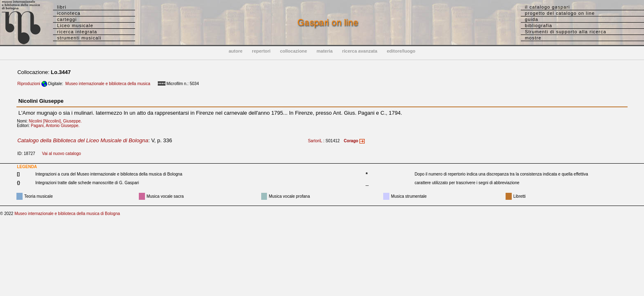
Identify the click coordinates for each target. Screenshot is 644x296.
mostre (533, 38)
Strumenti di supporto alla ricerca (566, 32)
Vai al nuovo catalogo (61, 154)
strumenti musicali (79, 38)
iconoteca (69, 13)
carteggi (67, 19)
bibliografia (538, 25)
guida (531, 19)
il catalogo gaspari (547, 7)
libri (62, 7)
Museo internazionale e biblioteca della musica (108, 84)
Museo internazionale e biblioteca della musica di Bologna (67, 214)
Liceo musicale (75, 25)
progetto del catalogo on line (560, 13)
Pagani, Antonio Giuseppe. (57, 126)
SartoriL (315, 141)
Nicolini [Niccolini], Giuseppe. (57, 121)
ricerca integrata (77, 32)
